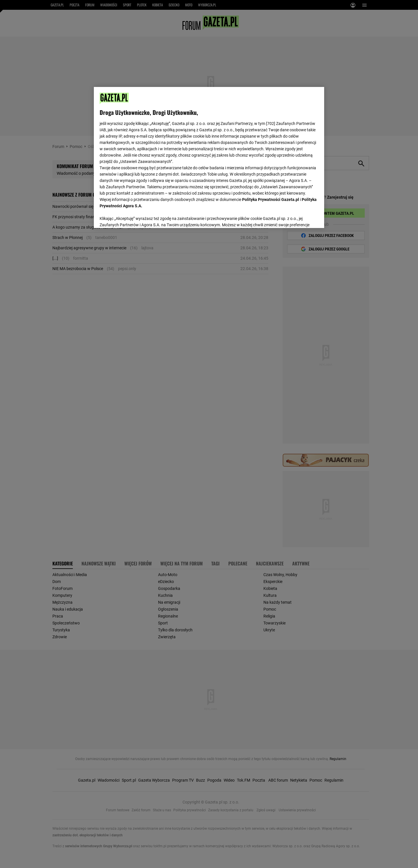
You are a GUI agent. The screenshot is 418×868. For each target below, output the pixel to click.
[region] (209, 157)
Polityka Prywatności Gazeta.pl (271, 200)
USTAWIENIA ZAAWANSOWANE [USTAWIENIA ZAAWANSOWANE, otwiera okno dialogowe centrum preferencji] (137, 216)
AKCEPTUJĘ (299, 217)
